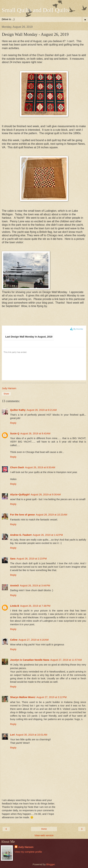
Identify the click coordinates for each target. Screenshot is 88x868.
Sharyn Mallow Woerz (23, 697)
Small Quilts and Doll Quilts (36, 10)
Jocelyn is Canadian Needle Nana (30, 660)
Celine (14, 640)
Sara (13, 559)
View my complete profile (28, 852)
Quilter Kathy (18, 410)
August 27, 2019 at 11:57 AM (66, 660)
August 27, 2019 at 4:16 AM (34, 640)
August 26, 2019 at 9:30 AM (46, 495)
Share (6, 394)
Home (44, 829)
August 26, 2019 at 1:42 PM (48, 535)
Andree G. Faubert (21, 535)
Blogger (51, 864)
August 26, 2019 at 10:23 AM (52, 515)
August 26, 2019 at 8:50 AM (40, 467)
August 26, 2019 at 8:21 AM (42, 410)
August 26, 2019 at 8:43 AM (35, 433)
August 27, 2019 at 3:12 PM (52, 697)
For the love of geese (22, 515)
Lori (12, 735)
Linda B (15, 606)
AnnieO (14, 586)
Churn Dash (17, 467)
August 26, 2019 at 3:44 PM (35, 586)
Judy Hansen (26, 847)
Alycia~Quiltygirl (20, 495)
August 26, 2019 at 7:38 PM (35, 606)
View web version (44, 835)
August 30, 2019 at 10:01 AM (32, 735)
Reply (13, 423)
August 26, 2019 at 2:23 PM (32, 559)
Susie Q (15, 433)
